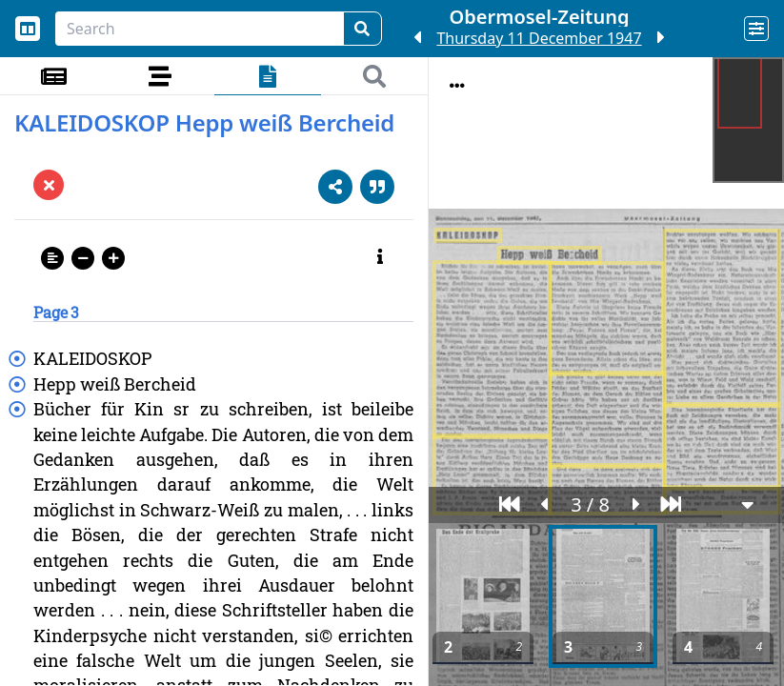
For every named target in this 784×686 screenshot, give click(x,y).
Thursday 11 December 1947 (539, 38)
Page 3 (56, 312)
